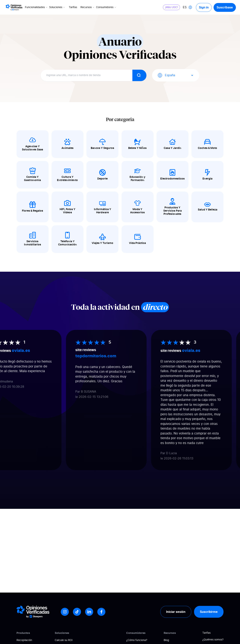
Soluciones (57, 7)
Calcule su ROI (64, 640)
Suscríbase (225, 7)
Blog (166, 640)
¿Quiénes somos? (213, 640)
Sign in (204, 7)
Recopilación (24, 640)
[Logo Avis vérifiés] (14, 7)
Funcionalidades (36, 7)
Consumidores (106, 7)
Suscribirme (209, 612)
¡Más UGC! (171, 7)
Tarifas (73, 7)
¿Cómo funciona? (137, 640)
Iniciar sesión (176, 612)
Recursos (88, 7)
